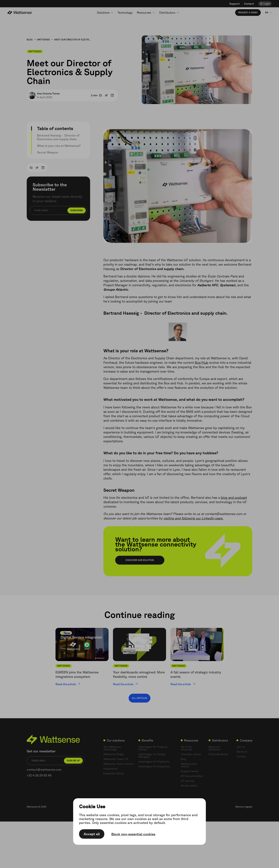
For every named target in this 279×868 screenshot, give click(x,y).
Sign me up (73, 761)
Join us (241, 747)
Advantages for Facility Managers (152, 755)
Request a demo (248, 12)
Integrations (110, 769)
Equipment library (114, 773)
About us (242, 752)
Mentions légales (244, 807)
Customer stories (191, 754)
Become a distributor (215, 748)
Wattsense (43, 40)
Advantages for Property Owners (153, 748)
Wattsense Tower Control (118, 764)
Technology (125, 13)
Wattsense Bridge (114, 754)
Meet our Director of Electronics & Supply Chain (73, 40)
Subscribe (77, 210)
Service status (189, 786)
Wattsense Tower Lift (116, 759)
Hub (205, 362)
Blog (30, 40)
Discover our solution (140, 560)
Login (267, 4)
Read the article (68, 684)
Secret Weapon (48, 152)
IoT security (188, 781)
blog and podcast (234, 497)
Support (234, 4)
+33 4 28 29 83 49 (39, 775)
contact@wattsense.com (44, 770)
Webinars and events (189, 765)
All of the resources (187, 748)
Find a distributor (218, 754)
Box (198, 362)
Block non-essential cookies (133, 834)
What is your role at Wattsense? (59, 146)
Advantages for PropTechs (154, 762)
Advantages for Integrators (154, 766)
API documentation (192, 776)
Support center (190, 771)
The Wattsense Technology (112, 748)
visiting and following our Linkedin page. (193, 518)
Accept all (92, 834)
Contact (249, 4)
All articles (139, 698)
